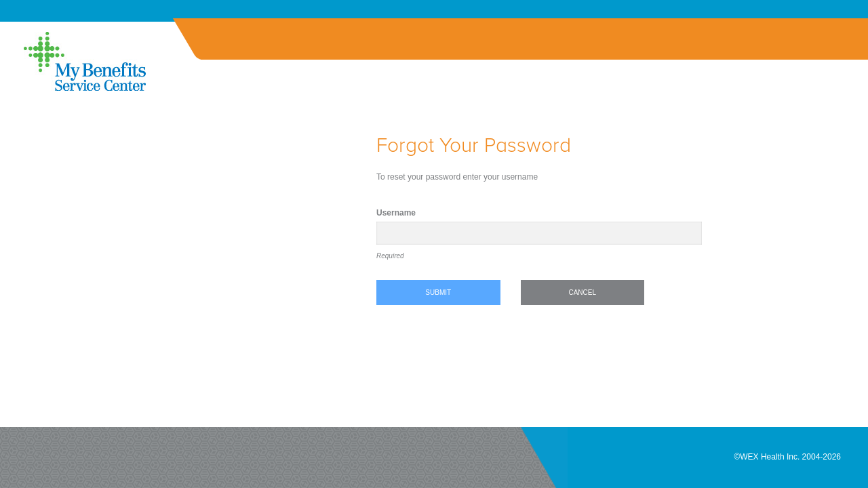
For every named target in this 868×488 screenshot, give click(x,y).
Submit (438, 292)
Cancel (582, 292)
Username (396, 213)
